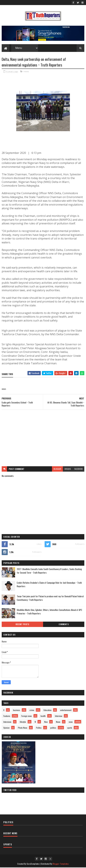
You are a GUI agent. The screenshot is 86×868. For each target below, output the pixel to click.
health (43, 717)
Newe (58, 722)
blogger (57, 470)
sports (70, 728)
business (17, 711)
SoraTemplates (33, 864)
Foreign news (27, 717)
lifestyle (23, 722)
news (26, 72)
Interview (59, 717)
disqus (68, 470)
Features (7, 717)
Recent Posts (22, 625)
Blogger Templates (61, 864)
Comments (64, 625)
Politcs (39, 728)
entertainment (66, 711)
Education (48, 711)
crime (32, 711)
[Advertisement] (43, 439)
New (46, 722)
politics (53, 728)
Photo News (23, 728)
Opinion (6, 728)
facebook (78, 470)
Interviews (7, 722)
